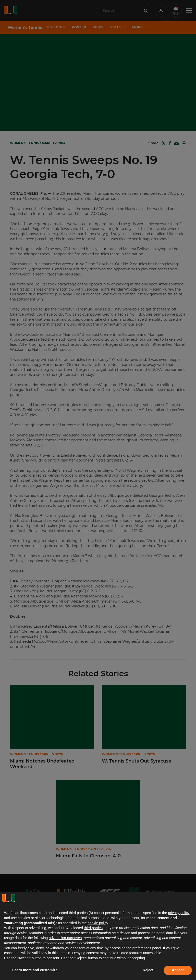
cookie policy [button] (98, 923)
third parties (93, 928)
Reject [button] (148, 970)
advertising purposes (65, 938)
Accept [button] (178, 970)
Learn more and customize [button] (35, 970)
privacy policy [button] (179, 913)
